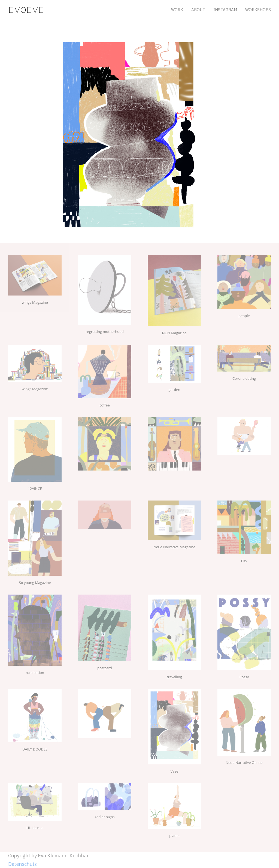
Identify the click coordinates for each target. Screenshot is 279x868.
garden (175, 390)
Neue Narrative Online (244, 762)
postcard (104, 668)
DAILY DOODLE (35, 749)
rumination (35, 673)
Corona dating (244, 378)
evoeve (26, 10)
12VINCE (35, 489)
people (244, 316)
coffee (104, 405)
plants (174, 836)
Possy (244, 677)
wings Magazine (35, 302)
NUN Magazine (174, 333)
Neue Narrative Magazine (174, 547)
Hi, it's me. (35, 828)
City (244, 561)
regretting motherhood (105, 331)
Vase (174, 771)
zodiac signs (105, 817)
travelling (174, 677)
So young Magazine (35, 583)
